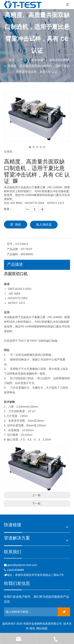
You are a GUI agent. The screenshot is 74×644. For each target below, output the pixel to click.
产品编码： (14, 254)
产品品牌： (14, 249)
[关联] (37, 558)
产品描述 (15, 264)
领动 (32, 628)
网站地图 (42, 628)
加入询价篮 (44, 225)
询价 (16, 224)
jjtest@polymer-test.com (22, 565)
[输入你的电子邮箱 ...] (21, 612)
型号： (11, 244)
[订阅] (64, 612)
